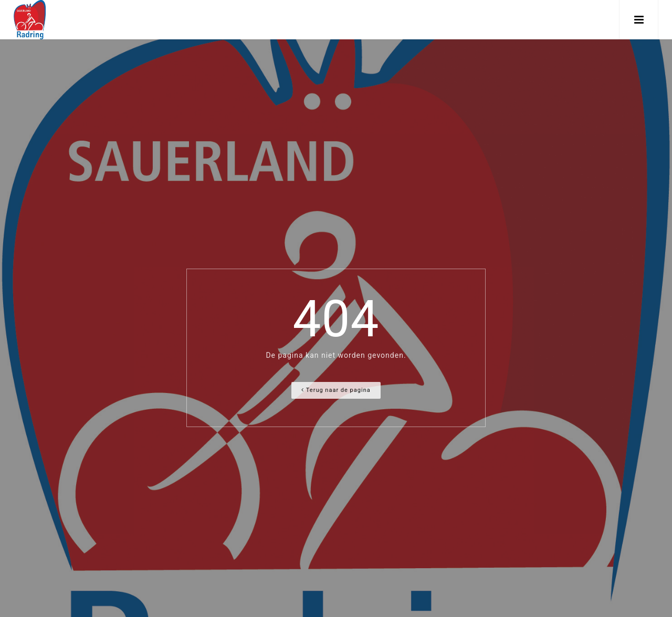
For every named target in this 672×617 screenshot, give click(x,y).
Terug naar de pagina (336, 390)
